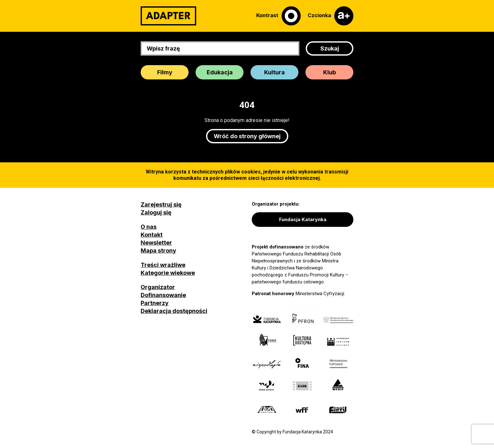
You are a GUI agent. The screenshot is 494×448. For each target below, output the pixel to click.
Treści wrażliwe (163, 265)
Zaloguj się (156, 212)
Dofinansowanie (163, 295)
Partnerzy (155, 303)
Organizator (158, 287)
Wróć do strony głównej (247, 136)
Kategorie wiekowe (168, 273)
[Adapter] (168, 16)
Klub (330, 72)
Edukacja (220, 72)
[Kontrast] (278, 16)
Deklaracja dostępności (174, 311)
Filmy (165, 72)
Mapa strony (158, 251)
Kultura (274, 72)
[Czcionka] (330, 16)
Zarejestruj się (161, 204)
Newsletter (156, 243)
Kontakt (152, 235)
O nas (149, 227)
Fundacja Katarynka (303, 219)
